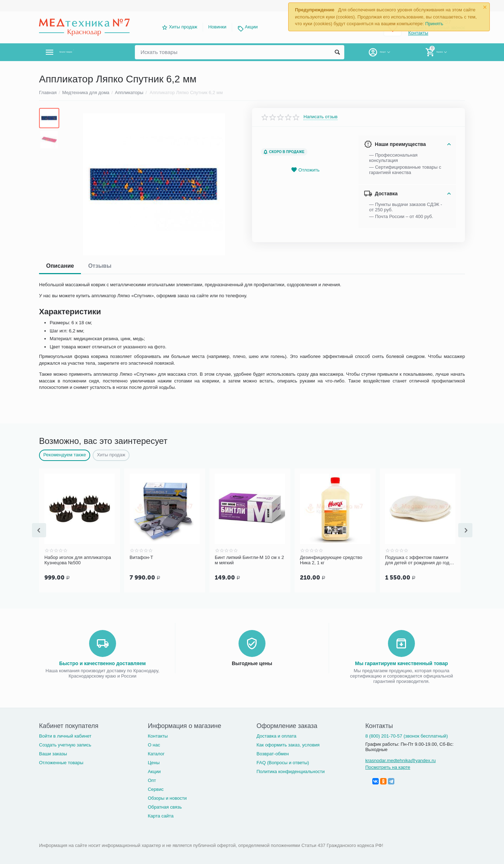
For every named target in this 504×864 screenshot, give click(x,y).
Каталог (156, 753)
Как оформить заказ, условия (288, 744)
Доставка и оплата (276, 735)
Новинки (217, 27)
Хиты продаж (183, 27)
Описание (60, 266)
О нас (154, 744)
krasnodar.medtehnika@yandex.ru (400, 760)
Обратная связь (165, 806)
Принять (434, 24)
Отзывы (100, 266)
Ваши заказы (53, 753)
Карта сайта (161, 815)
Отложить (305, 170)
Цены (154, 762)
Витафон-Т (141, 557)
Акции (251, 27)
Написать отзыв (321, 117)
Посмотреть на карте (388, 767)
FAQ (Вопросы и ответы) (283, 762)
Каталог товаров (81, 52)
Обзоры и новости (167, 797)
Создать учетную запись (65, 744)
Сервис (156, 789)
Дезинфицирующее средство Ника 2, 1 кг (331, 560)
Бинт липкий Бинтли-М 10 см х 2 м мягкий (249, 560)
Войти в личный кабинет (65, 735)
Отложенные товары (61, 762)
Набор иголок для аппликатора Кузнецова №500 (78, 560)
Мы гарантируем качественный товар (401, 663)
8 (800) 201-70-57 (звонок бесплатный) (407, 735)
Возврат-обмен (273, 753)
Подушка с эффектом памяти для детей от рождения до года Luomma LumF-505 (418, 560)
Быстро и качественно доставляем (103, 663)
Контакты (158, 735)
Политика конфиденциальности (291, 771)
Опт (152, 780)
